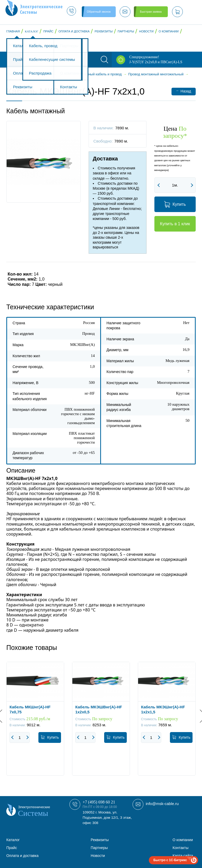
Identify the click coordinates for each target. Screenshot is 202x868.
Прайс (48, 31)
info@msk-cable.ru (162, 804)
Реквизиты (104, 31)
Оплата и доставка (74, 31)
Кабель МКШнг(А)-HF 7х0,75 (30, 709)
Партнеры (126, 31)
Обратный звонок (99, 12)
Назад (183, 91)
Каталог (32, 31)
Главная (13, 31)
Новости (146, 31)
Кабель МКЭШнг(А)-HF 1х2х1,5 (163, 709)
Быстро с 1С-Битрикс (170, 860)
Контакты (17, 45)
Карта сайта (183, 856)
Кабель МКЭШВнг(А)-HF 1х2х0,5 (99, 709)
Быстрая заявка (151, 12)
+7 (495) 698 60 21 (99, 802)
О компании (169, 31)
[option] (35, 723)
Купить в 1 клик (175, 224)
